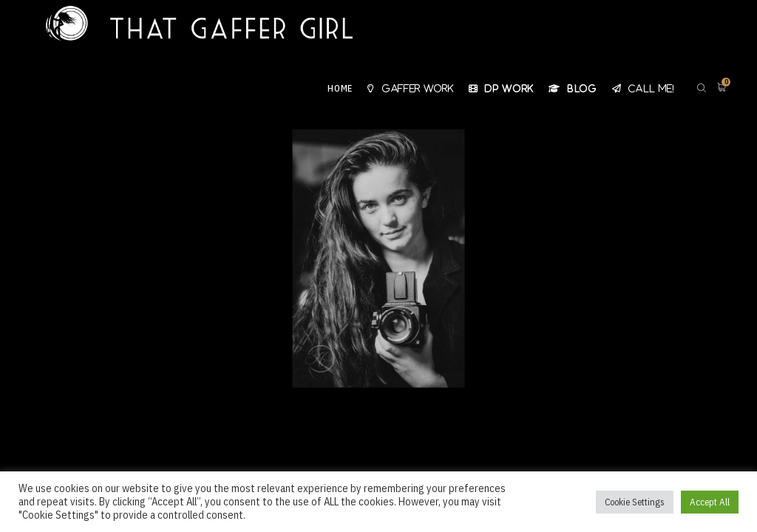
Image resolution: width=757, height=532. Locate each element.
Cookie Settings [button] (635, 502)
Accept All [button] (710, 502)
